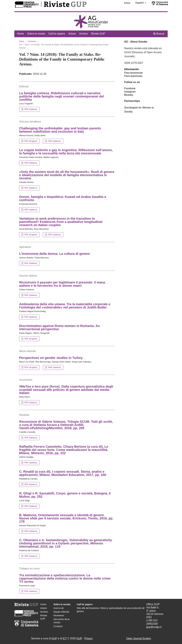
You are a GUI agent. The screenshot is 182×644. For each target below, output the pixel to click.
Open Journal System (139, 638)
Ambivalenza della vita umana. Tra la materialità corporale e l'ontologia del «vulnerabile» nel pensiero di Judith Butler (65, 306)
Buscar (159, 34)
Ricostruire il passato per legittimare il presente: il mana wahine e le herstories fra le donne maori (62, 284)
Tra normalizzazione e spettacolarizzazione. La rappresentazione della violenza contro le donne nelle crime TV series (65, 578)
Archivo (84, 34)
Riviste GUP (98, 34)
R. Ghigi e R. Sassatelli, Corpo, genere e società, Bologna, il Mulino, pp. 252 (65, 495)
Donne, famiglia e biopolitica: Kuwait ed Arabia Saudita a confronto (63, 198)
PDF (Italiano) (30, 109)
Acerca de (59, 608)
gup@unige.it (154, 627)
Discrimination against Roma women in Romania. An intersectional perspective (59, 327)
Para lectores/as (134, 73)
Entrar (127, 3)
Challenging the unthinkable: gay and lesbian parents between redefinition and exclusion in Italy (60, 130)
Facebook (130, 88)
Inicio (22, 41)
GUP (54, 638)
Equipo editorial (61, 612)
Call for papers (57, 34)
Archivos (32, 41)
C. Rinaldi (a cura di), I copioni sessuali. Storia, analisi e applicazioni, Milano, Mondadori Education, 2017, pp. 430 (63, 473)
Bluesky (129, 95)
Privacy (89, 638)
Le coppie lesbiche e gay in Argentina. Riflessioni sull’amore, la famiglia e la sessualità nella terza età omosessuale (66, 152)
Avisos (72, 34)
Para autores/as (133, 76)
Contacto (58, 626)
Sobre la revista (36, 34)
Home (20, 34)
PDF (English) (31, 141)
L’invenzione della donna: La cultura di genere (55, 254)
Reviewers (59, 615)
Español (140, 3)
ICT (65, 638)
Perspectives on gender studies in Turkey (51, 358)
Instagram (130, 92)
